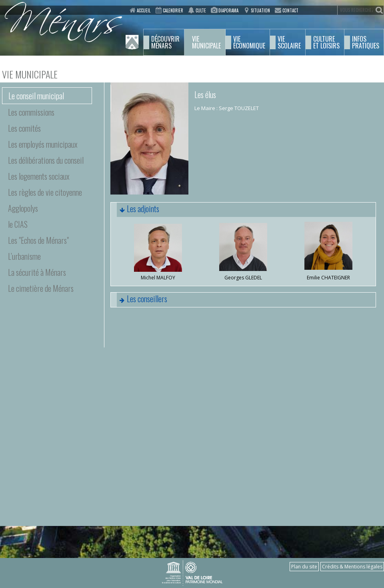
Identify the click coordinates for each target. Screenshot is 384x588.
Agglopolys (23, 208)
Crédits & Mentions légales (352, 567)
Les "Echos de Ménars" (38, 240)
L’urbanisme (24, 256)
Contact (290, 10)
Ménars (165, 42)
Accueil (144, 10)
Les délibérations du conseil (46, 160)
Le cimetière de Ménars (41, 288)
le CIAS (18, 224)
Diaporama (228, 10)
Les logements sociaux (39, 176)
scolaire (289, 42)
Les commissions (31, 112)
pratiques (366, 42)
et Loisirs (326, 42)
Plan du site (304, 567)
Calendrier (173, 10)
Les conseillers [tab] (139, 300)
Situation (260, 10)
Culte (201, 10)
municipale (206, 42)
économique (249, 42)
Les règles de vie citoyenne (45, 192)
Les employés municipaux (43, 144)
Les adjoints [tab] (135, 210)
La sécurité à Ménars (37, 272)
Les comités (24, 128)
